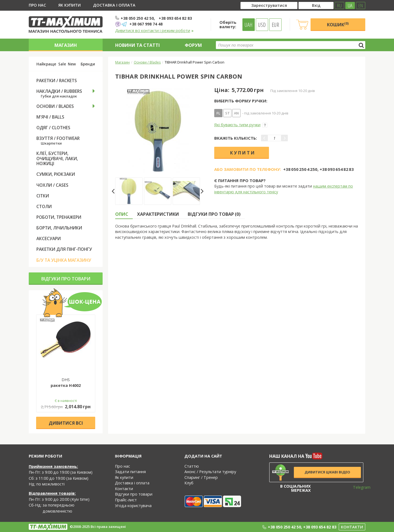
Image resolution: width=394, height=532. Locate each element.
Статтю (192, 466)
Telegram (358, 487)
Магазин (66, 45)
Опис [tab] (122, 214)
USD (262, 25)
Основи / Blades (147, 62)
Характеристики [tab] (158, 214)
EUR (275, 25)
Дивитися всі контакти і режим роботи (154, 31)
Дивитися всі (66, 423)
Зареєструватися (269, 5)
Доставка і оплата (114, 5)
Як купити (69, 5)
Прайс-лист (126, 500)
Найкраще (46, 64)
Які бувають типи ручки (241, 125)
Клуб (189, 483)
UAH (249, 25)
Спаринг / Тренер (201, 477)
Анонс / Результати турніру (210, 472)
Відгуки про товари (66, 279)
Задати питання (130, 472)
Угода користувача (133, 506)
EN (361, 5)
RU (339, 5)
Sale (62, 64)
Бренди (88, 64)
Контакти (124, 489)
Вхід (316, 5)
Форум (193, 45)
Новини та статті (137, 45)
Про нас (37, 5)
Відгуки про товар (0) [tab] (214, 214)
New (72, 64)
